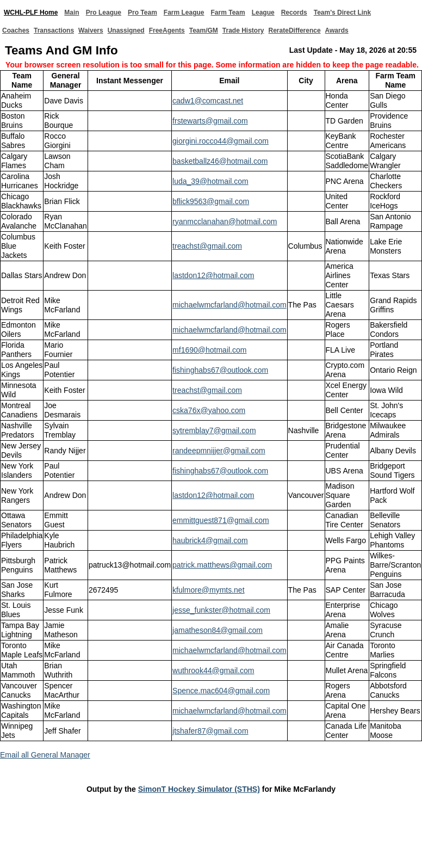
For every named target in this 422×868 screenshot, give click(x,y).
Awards (337, 30)
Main (72, 13)
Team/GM (204, 30)
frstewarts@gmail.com (210, 121)
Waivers (91, 30)
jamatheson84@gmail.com (218, 630)
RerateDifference (295, 30)
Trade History (243, 30)
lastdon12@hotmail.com (213, 275)
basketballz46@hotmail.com (220, 161)
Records (294, 13)
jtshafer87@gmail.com (210, 731)
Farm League (184, 13)
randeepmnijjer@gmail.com (219, 451)
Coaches (16, 30)
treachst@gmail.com (207, 246)
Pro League (104, 13)
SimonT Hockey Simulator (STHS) (199, 789)
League (263, 13)
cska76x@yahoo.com (209, 410)
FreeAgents (167, 30)
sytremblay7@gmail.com (214, 430)
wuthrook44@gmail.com (213, 670)
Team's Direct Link (342, 13)
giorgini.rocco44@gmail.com (221, 141)
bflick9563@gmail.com (211, 201)
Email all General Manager (45, 755)
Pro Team (142, 13)
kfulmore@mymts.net (208, 590)
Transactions (54, 30)
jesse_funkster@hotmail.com (221, 610)
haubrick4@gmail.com (210, 540)
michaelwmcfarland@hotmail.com (229, 305)
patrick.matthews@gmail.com (222, 565)
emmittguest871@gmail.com (221, 520)
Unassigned (126, 30)
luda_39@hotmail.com (210, 181)
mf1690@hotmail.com (209, 350)
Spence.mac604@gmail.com (221, 691)
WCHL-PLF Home (31, 13)
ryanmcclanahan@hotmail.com (225, 221)
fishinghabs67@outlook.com (220, 370)
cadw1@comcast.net (208, 101)
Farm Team (228, 13)
